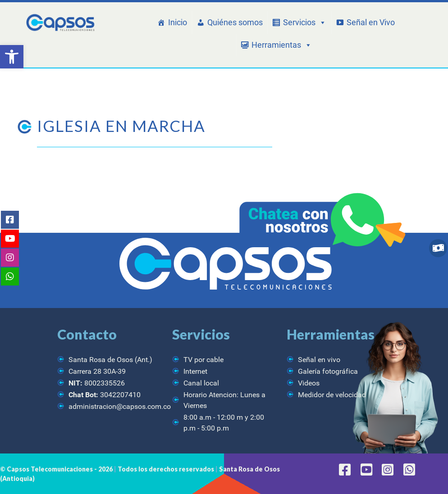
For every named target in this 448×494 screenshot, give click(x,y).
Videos (309, 383)
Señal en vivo (319, 360)
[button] (12, 57)
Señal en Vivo (371, 22)
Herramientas (282, 45)
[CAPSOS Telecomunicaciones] (59, 23)
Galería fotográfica (328, 371)
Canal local (201, 383)
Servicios (305, 23)
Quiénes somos (235, 22)
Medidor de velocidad (332, 395)
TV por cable (203, 360)
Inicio (178, 22)
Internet (195, 371)
